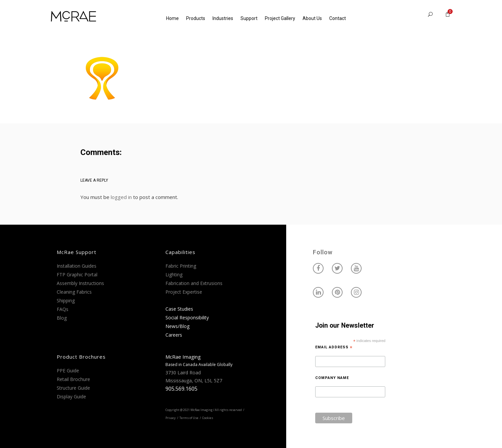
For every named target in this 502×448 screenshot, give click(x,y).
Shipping (66, 300)
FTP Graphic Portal (77, 274)
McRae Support (77, 252)
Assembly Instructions (80, 283)
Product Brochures (81, 357)
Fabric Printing (181, 266)
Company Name (332, 378)
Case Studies (179, 309)
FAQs (63, 309)
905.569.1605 (181, 389)
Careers (174, 335)
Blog (62, 318)
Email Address (334, 347)
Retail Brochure (73, 379)
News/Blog (177, 326)
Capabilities (180, 252)
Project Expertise (184, 292)
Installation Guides (77, 266)
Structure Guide (73, 388)
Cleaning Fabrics (74, 292)
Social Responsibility (187, 317)
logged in (121, 197)
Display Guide (71, 396)
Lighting (174, 274)
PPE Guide (68, 370)
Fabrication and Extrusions (194, 283)
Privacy (171, 418)
